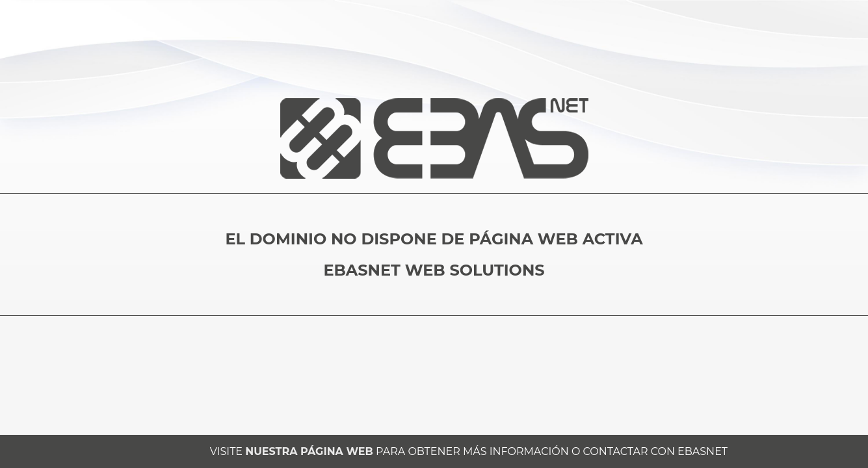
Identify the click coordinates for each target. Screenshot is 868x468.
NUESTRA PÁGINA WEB (309, 451)
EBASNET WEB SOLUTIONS (434, 270)
